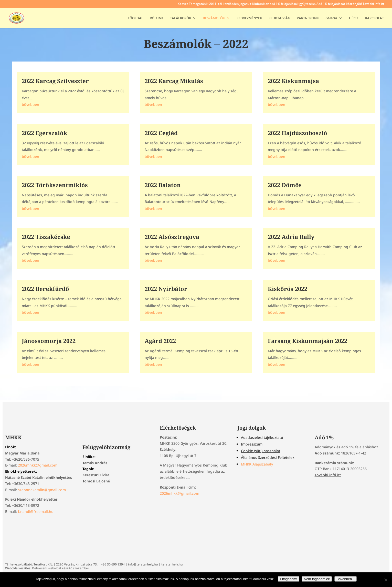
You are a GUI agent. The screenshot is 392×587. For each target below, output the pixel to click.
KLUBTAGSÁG (279, 18)
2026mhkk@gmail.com (38, 465)
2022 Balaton (163, 185)
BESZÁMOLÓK (214, 18)
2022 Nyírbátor (166, 289)
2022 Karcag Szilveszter (55, 81)
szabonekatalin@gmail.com (42, 490)
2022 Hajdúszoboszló (298, 133)
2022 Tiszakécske (46, 237)
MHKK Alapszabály (257, 464)
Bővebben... (346, 579)
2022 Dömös (285, 185)
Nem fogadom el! (317, 579)
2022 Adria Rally (291, 237)
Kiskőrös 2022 (288, 289)
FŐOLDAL (135, 18)
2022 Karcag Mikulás (174, 81)
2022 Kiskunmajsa (293, 81)
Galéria (331, 18)
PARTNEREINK (308, 18)
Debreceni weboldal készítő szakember (61, 568)
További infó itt (328, 475)
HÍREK (354, 18)
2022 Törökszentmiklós (55, 185)
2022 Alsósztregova (172, 237)
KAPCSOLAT (374, 18)
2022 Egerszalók (44, 133)
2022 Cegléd (161, 133)
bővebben (30, 104)
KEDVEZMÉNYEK (249, 18)
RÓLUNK (157, 18)
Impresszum (252, 444)
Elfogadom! (288, 579)
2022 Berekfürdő (45, 289)
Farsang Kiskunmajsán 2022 (308, 341)
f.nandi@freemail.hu (36, 512)
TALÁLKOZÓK (181, 18)
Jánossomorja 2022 (49, 341)
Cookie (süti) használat (261, 451)
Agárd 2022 (160, 341)
